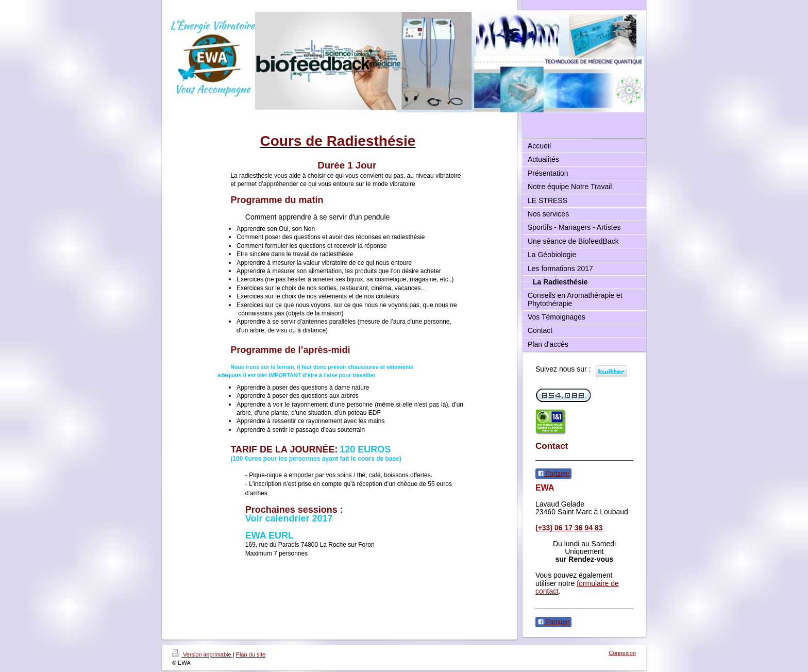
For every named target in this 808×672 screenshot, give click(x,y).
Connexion (622, 653)
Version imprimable (203, 654)
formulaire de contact (577, 587)
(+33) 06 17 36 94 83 (569, 528)
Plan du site (251, 654)
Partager (553, 474)
